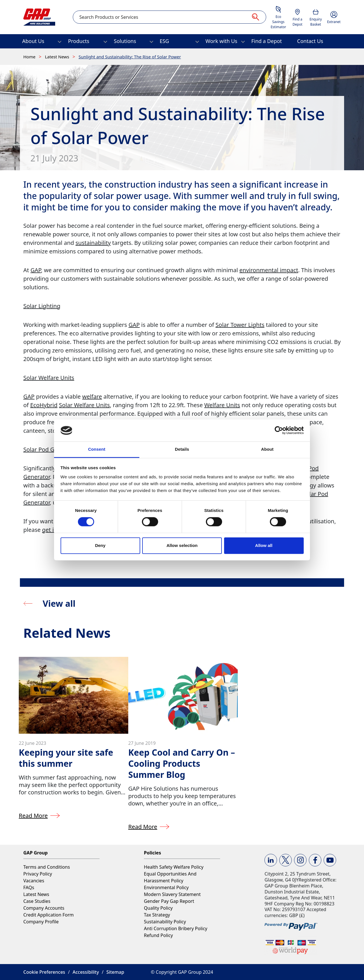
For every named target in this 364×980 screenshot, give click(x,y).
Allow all (264, 545)
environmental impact (269, 270)
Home (30, 57)
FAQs (29, 887)
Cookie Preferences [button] (44, 972)
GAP (36, 270)
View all (59, 603)
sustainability (93, 243)
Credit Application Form (48, 915)
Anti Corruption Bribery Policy (176, 928)
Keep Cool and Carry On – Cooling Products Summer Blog (182, 763)
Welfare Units (222, 405)
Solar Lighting (42, 306)
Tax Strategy (157, 915)
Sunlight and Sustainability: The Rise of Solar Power (130, 57)
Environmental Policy (166, 887)
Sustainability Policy (165, 922)
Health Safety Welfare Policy (174, 867)
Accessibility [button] (86, 972)
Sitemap (115, 972)
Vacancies (34, 881)
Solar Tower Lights (240, 325)
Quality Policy (158, 908)
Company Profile (41, 922)
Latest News (58, 57)
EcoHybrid (44, 405)
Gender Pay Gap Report (169, 901)
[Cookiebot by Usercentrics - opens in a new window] (279, 430)
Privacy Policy (38, 874)
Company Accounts (44, 908)
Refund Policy (158, 935)
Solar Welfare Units (49, 378)
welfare (92, 396)
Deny (100, 545)
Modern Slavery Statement (172, 894)
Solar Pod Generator (50, 449)
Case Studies (37, 901)
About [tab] (267, 449)
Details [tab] (182, 449)
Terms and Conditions (47, 867)
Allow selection (182, 545)
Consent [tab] (97, 449)
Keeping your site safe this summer (66, 758)
